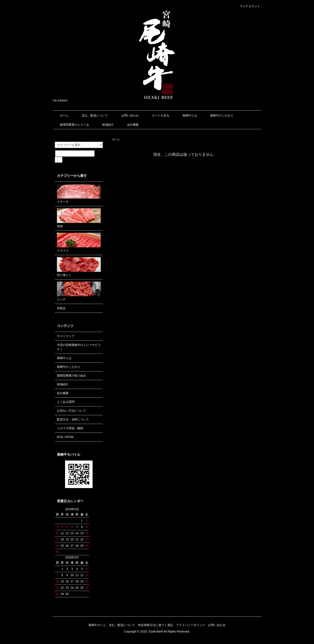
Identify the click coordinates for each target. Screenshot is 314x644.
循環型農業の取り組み (72, 376)
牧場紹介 (105, 125)
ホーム (61, 115)
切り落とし (79, 267)
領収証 (61, 308)
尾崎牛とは (187, 115)
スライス (79, 242)
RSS (60, 437)
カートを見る (158, 115)
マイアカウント (248, 6)
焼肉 (79, 218)
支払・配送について (92, 115)
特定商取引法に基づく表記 (156, 625)
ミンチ (79, 291)
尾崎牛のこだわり (219, 115)
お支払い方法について (72, 411)
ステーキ (79, 194)
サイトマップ (66, 336)
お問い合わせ (127, 115)
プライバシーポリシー (191, 625)
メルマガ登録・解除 (70, 428)
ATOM (69, 437)
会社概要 (130, 125)
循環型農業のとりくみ (71, 125)
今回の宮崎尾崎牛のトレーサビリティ (79, 347)
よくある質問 (66, 402)
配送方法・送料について (73, 419)
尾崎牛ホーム (97, 625)
